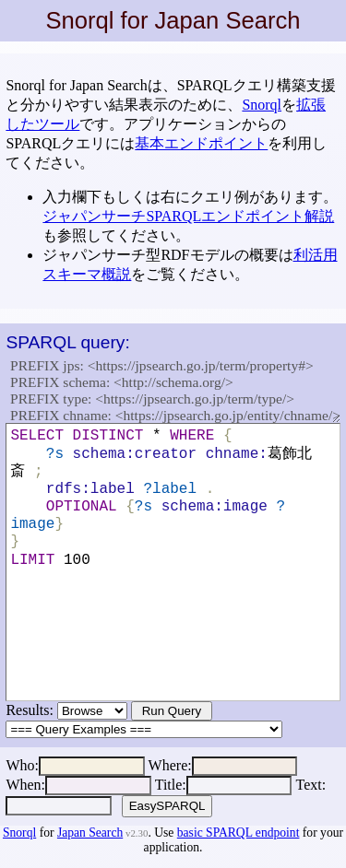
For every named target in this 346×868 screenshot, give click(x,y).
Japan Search (90, 833)
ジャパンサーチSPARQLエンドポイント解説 (188, 216)
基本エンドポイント (201, 143)
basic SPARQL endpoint (239, 833)
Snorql (262, 105)
